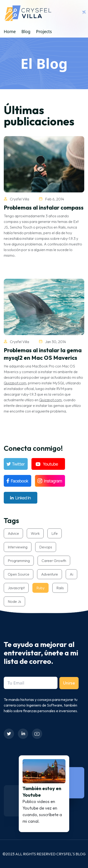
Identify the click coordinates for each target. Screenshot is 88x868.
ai (71, 574)
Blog (26, 31)
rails (60, 588)
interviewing (18, 547)
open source (19, 574)
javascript (16, 588)
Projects (44, 31)
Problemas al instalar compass (44, 207)
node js (14, 601)
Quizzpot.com (15, 383)
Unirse (69, 683)
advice (13, 533)
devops (46, 547)
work (35, 533)
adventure (50, 574)
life (55, 533)
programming (19, 561)
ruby (40, 588)
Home (10, 31)
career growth (54, 561)
